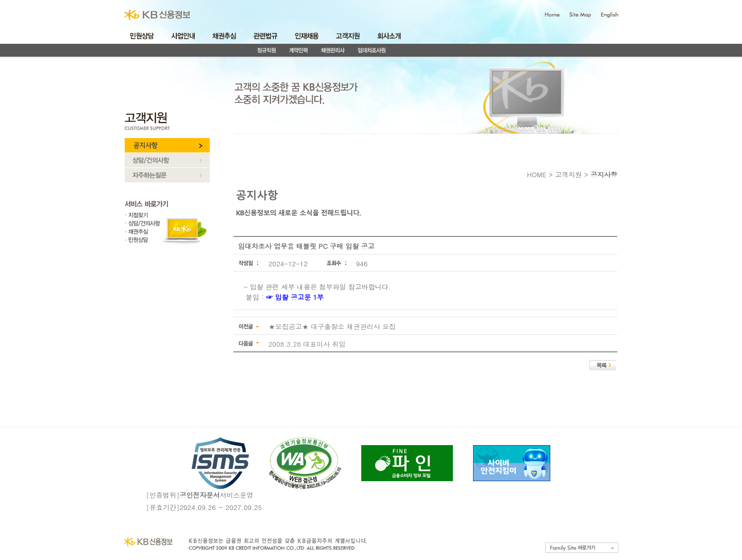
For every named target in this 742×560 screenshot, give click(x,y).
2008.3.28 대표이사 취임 (307, 344)
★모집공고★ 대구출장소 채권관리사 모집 (332, 326)
